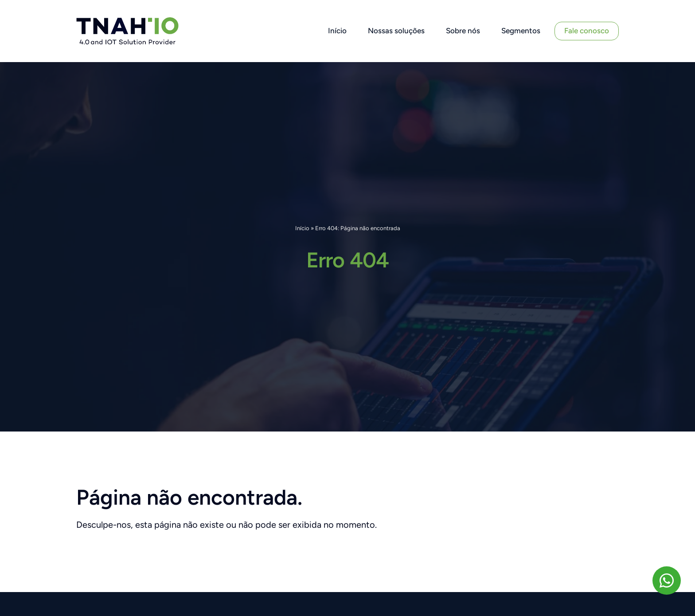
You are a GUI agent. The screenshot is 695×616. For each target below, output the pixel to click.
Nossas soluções (396, 31)
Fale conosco (587, 31)
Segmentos (521, 31)
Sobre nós (463, 31)
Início (337, 31)
